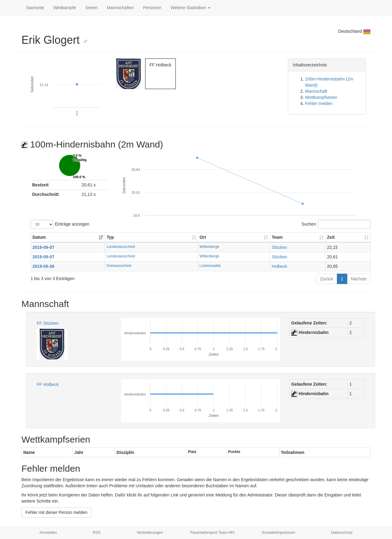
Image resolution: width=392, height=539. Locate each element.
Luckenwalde (210, 266)
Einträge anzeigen (60, 224)
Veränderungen (150, 533)
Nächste (359, 279)
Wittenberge (209, 247)
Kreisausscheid (119, 266)
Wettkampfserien (321, 97)
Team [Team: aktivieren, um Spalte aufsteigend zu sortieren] (277, 237)
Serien (92, 8)
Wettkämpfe (65, 8)
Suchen (336, 224)
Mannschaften (120, 8)
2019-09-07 (43, 247)
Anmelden (48, 533)
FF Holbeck (48, 384)
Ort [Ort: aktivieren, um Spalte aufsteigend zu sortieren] (203, 237)
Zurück (327, 279)
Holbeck (279, 266)
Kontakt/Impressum (279, 533)
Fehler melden (319, 103)
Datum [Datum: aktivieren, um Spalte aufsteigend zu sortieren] (39, 237)
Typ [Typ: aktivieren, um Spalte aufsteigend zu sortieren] (110, 237)
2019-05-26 (43, 266)
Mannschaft (316, 91)
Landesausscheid (121, 247)
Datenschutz (342, 533)
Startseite (35, 8)
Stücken (279, 247)
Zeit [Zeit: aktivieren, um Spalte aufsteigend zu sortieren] (331, 237)
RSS (97, 533)
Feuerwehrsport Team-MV (212, 533)
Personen (152, 8)
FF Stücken (48, 323)
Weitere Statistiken (190, 8)
